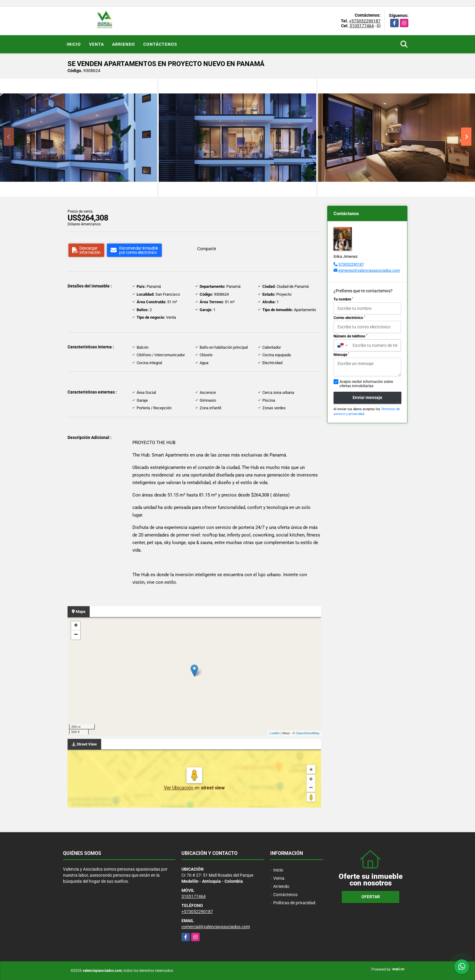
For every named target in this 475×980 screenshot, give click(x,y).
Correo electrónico (349, 318)
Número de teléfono (350, 336)
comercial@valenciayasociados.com (216, 927)
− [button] (76, 635)
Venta (96, 44)
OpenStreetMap (308, 733)
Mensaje (341, 354)
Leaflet (275, 733)
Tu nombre (343, 299)
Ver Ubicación (179, 788)
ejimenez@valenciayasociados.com (369, 270)
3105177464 (362, 26)
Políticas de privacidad (294, 903)
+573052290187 (365, 21)
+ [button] (76, 626)
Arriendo (124, 44)
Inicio (74, 44)
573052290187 (351, 264)
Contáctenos (160, 44)
